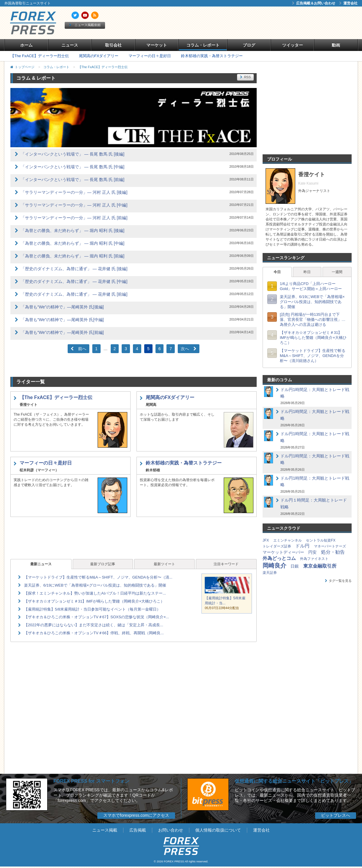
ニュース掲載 (105, 830)
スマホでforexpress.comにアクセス (136, 815)
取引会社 (113, 45)
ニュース (70, 45)
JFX (266, 540)
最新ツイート (164, 564)
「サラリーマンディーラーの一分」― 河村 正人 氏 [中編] (74, 205)
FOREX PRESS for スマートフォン (91, 781)
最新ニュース (41, 564)
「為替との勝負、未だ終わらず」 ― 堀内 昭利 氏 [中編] (73, 243)
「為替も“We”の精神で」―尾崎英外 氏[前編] (62, 332)
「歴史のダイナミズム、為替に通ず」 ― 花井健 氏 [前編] (74, 294)
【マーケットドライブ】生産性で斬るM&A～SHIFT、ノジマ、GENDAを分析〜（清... (98, 577)
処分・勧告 (333, 552)
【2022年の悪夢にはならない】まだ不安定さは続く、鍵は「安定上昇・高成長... (94, 625)
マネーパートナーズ (330, 546)
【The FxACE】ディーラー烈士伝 (40, 56)
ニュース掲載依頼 (85, 25)
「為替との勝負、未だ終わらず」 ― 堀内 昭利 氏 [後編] (73, 230)
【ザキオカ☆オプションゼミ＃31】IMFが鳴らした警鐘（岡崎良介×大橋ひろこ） (94, 601)
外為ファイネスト (314, 559)
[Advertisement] (249, 23)
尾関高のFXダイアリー (99, 56)
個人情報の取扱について (218, 830)
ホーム (26, 45)
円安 (312, 552)
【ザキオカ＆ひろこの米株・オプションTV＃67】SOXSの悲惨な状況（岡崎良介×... (97, 617)
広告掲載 (138, 830)
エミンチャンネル (288, 540)
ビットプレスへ (336, 815)
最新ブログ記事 (103, 564)
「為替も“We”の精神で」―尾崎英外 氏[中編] (62, 320)
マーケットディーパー (283, 552)
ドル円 (302, 546)
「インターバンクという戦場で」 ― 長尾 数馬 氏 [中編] (73, 167)
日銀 (295, 566)
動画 (336, 45)
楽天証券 (270, 573)
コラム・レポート (203, 45)
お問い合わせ (171, 830)
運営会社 (348, 3)
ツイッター (293, 45)
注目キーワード (226, 564)
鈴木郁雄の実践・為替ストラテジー (212, 56)
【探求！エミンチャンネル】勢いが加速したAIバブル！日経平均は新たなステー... (95, 593)
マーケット (157, 45)
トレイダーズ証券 (277, 546)
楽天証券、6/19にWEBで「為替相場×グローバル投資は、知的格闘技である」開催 (95, 585)
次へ (189, 349)
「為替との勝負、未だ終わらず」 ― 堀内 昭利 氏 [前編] (73, 256)
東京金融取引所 (320, 566)
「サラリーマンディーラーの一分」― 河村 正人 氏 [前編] (74, 218)
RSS (245, 77)
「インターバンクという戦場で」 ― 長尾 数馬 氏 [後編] (73, 154)
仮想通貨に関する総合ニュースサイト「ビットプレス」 (294, 781)
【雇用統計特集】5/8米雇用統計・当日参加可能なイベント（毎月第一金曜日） (92, 609)
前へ (78, 349)
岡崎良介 (274, 566)
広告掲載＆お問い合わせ (314, 3)
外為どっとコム (279, 558)
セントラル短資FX (321, 540)
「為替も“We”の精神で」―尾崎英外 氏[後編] (62, 307)
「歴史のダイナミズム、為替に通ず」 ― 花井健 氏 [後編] (74, 269)
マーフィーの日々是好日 (150, 56)
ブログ (249, 45)
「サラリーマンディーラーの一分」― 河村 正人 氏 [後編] (74, 192)
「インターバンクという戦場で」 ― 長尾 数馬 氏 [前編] (73, 180)
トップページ (25, 67)
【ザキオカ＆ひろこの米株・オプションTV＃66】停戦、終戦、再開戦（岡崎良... (94, 633)
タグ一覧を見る (338, 581)
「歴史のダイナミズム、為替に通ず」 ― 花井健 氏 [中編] (74, 281)
